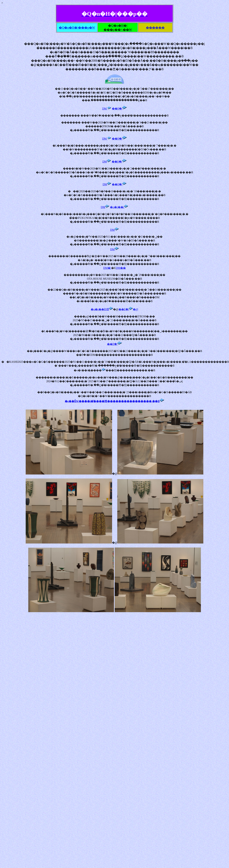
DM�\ (107, 268)
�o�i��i (119, 207)
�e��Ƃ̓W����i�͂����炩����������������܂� (110, 401)
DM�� (121, 268)
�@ (136, 309)
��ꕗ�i (119, 109)
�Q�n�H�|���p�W (77, 28)
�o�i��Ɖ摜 (102, 309)
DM (107, 109)
